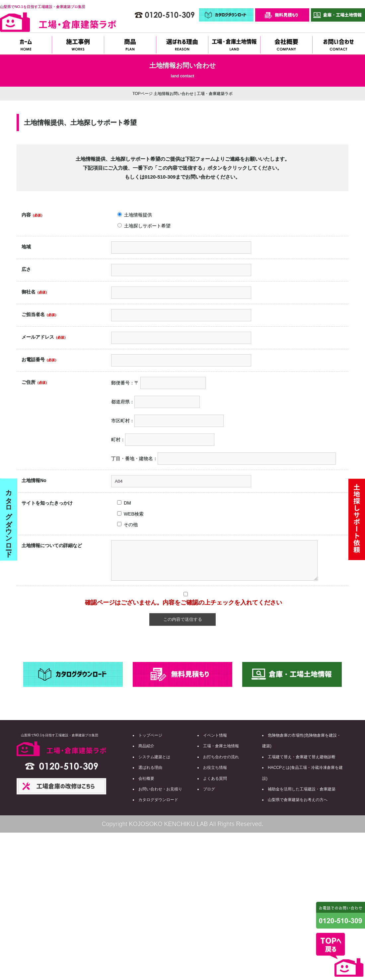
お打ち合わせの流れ (221, 757)
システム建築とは (154, 757)
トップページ (150, 735)
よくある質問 (215, 778)
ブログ (209, 789)
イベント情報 (215, 735)
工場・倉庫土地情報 (221, 746)
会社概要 (146, 778)
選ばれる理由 (150, 768)
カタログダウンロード (158, 800)
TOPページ (142, 94)
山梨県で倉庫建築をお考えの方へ (298, 800)
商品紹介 (146, 746)
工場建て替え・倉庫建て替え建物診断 (302, 757)
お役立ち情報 (215, 768)
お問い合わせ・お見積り (160, 789)
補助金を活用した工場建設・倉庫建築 (302, 789)
